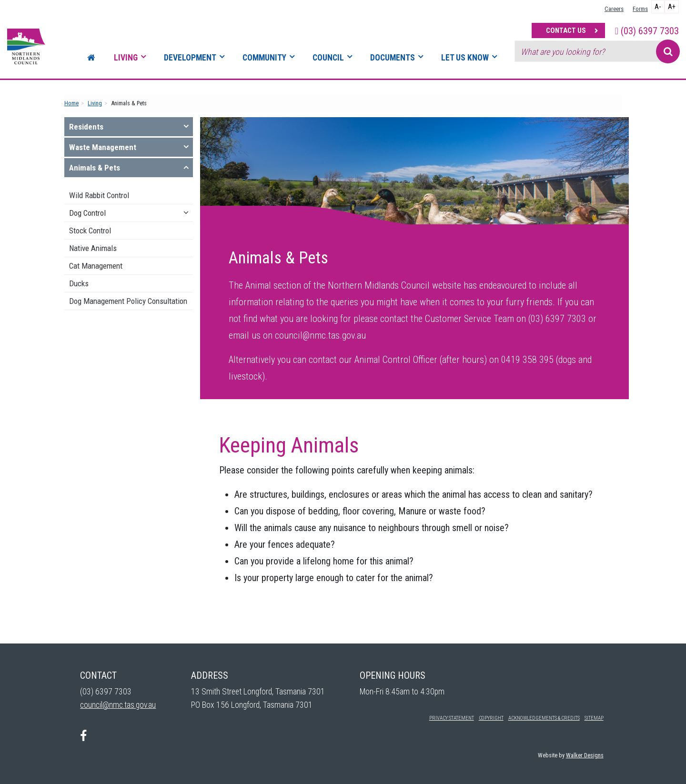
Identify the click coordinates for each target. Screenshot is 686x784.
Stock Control (90, 231)
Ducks (79, 283)
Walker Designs (585, 755)
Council (328, 58)
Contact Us (566, 30)
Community (264, 58)
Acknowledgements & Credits (544, 718)
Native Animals (93, 248)
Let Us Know (465, 58)
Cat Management (96, 266)
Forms (640, 9)
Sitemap (594, 718)
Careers (614, 9)
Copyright (491, 718)
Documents (393, 58)
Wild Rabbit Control (99, 195)
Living (126, 58)
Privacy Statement (452, 718)
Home (71, 103)
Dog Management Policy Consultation (128, 301)
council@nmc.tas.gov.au (118, 705)
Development (190, 58)
